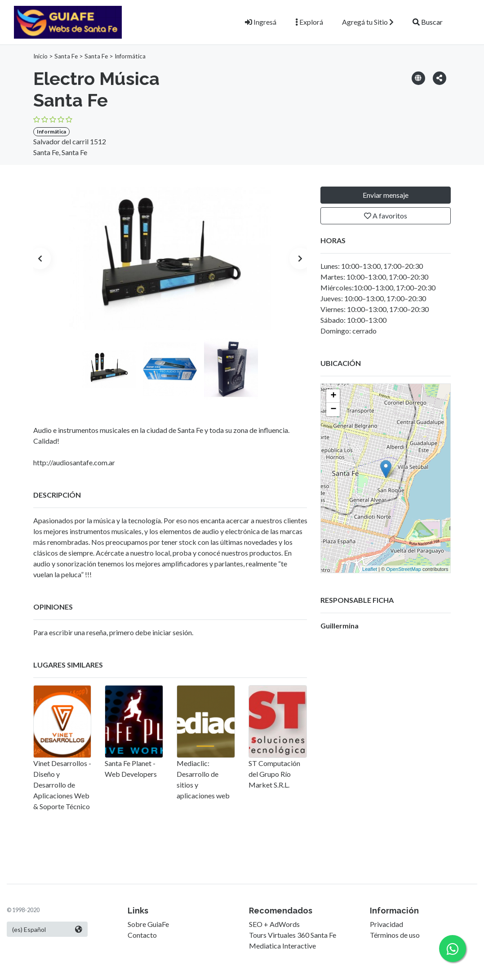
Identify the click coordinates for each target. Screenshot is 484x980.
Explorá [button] (309, 22)
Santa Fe (66, 56)
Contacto (142, 935)
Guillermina (340, 626)
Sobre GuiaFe (148, 924)
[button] (440, 78)
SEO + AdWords (274, 924)
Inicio (40, 56)
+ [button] (333, 396)
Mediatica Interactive (282, 946)
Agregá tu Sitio (368, 22)
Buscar (428, 22)
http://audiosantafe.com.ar (74, 462)
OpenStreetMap (404, 569)
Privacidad (386, 924)
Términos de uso (395, 935)
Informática (130, 56)
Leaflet (370, 569)
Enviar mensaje (386, 195)
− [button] (333, 410)
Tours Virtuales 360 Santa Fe (293, 935)
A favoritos (386, 216)
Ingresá (261, 22)
